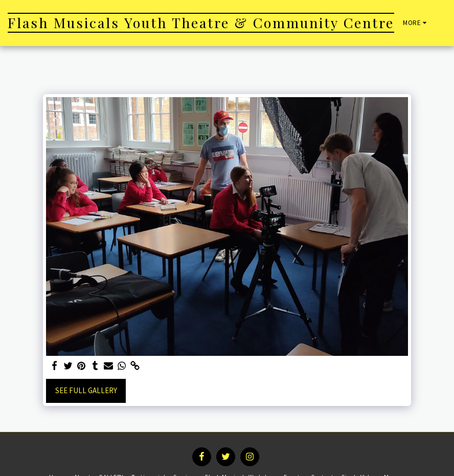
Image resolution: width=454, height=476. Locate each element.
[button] (446, 23)
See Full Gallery (86, 390)
